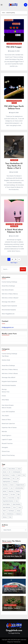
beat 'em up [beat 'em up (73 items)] (6, 475)
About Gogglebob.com (8, 314)
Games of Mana (6, 420)
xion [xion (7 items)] (10, 517)
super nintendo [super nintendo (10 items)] (7, 507)
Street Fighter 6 (6, 436)
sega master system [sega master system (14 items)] (8, 501)
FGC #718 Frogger (14, 47)
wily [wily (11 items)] (4, 514)
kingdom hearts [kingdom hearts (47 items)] (20, 485)
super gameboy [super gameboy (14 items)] (17, 504)
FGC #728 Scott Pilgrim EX (13, 556)
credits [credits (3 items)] (13, 475)
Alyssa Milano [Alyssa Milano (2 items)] (12, 469)
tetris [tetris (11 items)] (20, 507)
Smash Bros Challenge (8, 286)
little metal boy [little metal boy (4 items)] (19, 488)
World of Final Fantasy (8, 455)
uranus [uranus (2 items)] (19, 511)
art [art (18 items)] (10, 472)
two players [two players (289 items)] (11, 511)
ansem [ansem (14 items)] (5, 472)
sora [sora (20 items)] (17, 501)
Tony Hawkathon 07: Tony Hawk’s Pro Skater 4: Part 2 (14, 166)
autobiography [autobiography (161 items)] (17, 472)
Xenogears (5, 447)
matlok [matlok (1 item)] (4, 491)
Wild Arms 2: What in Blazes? (10, 298)
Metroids (4, 432)
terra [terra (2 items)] (14, 507)
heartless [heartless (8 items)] (5, 485)
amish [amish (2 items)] (19, 469)
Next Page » (14, 263)
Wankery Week (6, 360)
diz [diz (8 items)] (24, 475)
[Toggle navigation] (2, 5)
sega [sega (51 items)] (18, 498)
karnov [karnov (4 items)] (12, 485)
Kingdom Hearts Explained (9, 306)
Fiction (14, 103)
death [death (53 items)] (19, 475)
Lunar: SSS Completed (8, 412)
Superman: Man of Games (9, 428)
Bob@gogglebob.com (8, 327)
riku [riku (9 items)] (19, 495)
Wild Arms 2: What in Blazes (10, 373)
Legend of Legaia (7, 439)
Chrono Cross (6, 451)
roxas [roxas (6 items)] (4, 498)
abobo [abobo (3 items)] (4, 469)
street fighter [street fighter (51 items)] (6, 504)
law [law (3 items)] (12, 488)
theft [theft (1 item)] (4, 511)
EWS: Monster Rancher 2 (12, 608)
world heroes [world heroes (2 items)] (11, 514)
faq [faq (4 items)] (13, 478)
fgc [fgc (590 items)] (18, 478)
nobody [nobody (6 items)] (18, 491)
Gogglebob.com (14, 631)
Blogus (9, 642)
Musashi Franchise (7, 443)
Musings (4, 389)
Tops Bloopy (18, 224)
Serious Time (10, 224)
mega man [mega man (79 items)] (11, 491)
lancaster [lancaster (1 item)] (5, 488)
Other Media (14, 226)
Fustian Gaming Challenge (14, 44)
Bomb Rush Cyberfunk (8, 424)
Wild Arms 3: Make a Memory (10, 294)
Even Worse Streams (8, 290)
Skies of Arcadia (7, 408)
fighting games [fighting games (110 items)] (7, 482)
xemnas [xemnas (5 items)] (5, 517)
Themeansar (17, 642)
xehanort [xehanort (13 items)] (19, 514)
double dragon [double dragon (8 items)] (6, 478)
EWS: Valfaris (8, 574)
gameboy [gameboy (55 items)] (15, 482)
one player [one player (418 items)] (5, 495)
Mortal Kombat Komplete (9, 310)
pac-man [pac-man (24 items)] (13, 495)
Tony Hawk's (14, 160)
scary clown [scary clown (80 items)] (11, 498)
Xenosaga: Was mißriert (9, 302)
